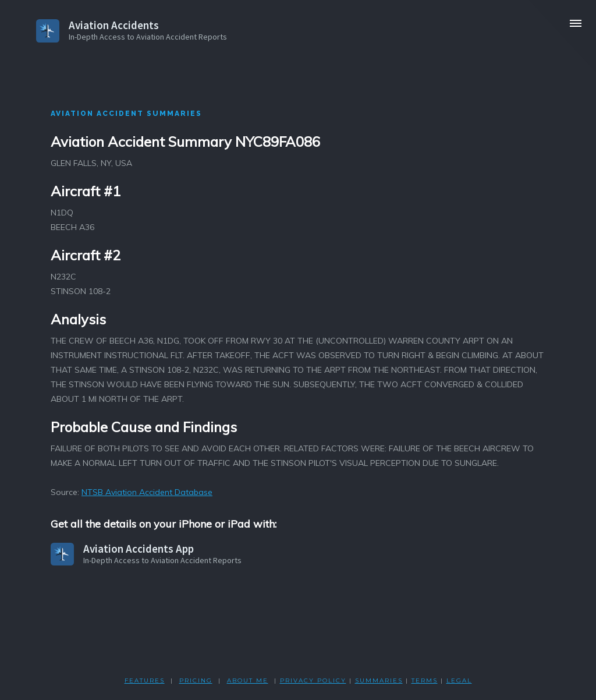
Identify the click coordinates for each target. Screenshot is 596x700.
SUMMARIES (379, 680)
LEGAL (459, 680)
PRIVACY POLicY (313, 680)
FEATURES (145, 680)
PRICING (196, 680)
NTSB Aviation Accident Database (147, 492)
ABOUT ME (248, 680)
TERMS (425, 680)
